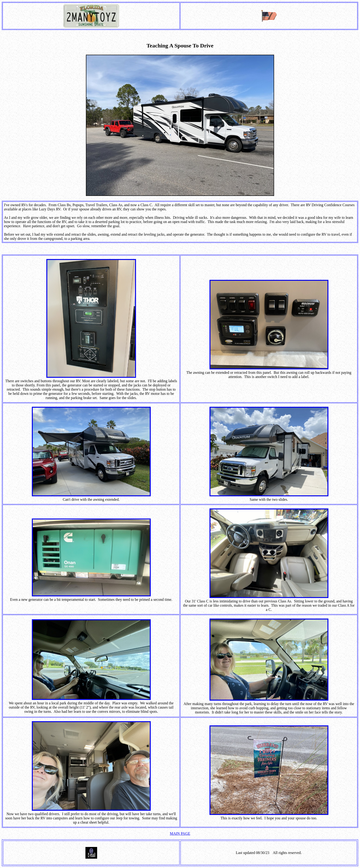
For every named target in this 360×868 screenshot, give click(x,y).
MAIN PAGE (180, 834)
